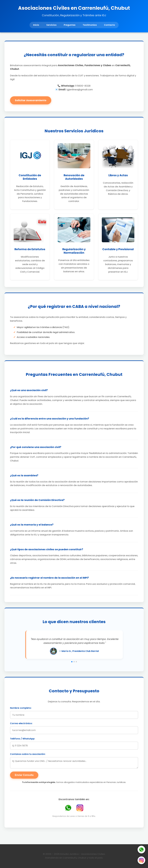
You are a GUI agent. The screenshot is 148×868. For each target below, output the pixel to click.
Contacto (110, 25)
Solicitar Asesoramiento (31, 100)
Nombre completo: (21, 708)
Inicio (36, 25)
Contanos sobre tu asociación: (28, 754)
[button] (72, 662)
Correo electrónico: (21, 723)
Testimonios (90, 25)
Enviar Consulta (24, 775)
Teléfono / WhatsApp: (22, 739)
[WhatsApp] (141, 850)
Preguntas (70, 25)
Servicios (51, 25)
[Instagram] (141, 861)
